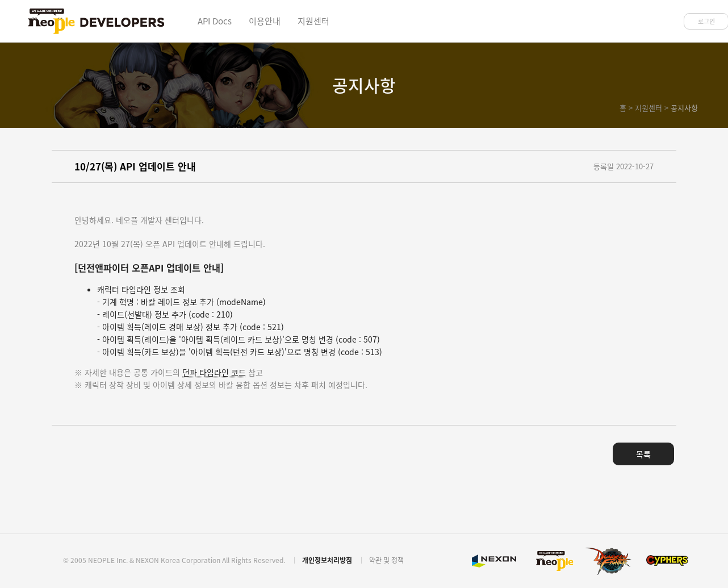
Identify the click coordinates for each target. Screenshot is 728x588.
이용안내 (265, 21)
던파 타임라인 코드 (214, 372)
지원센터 (313, 21)
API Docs (215, 21)
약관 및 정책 (386, 560)
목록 (643, 454)
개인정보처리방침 (327, 560)
